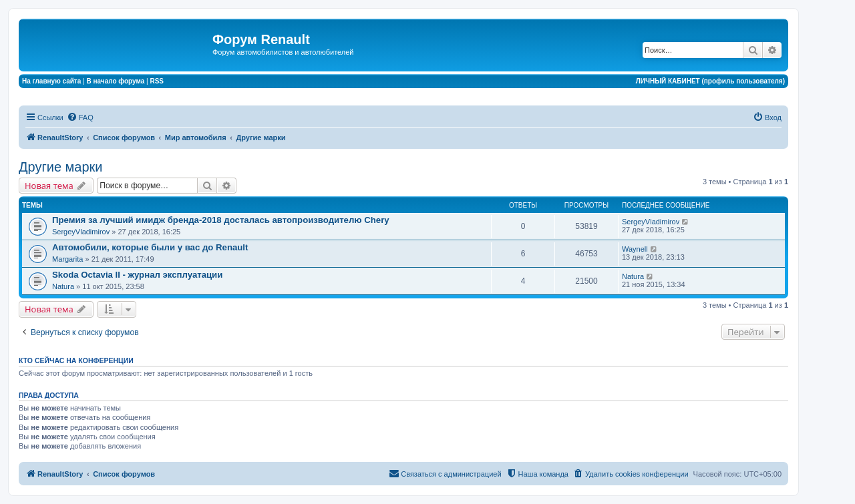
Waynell (635, 249)
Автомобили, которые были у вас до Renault (150, 247)
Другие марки (61, 167)
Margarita (67, 259)
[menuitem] (80, 117)
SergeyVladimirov (81, 232)
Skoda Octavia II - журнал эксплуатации (137, 275)
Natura (63, 286)
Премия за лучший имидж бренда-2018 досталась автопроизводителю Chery (221, 220)
